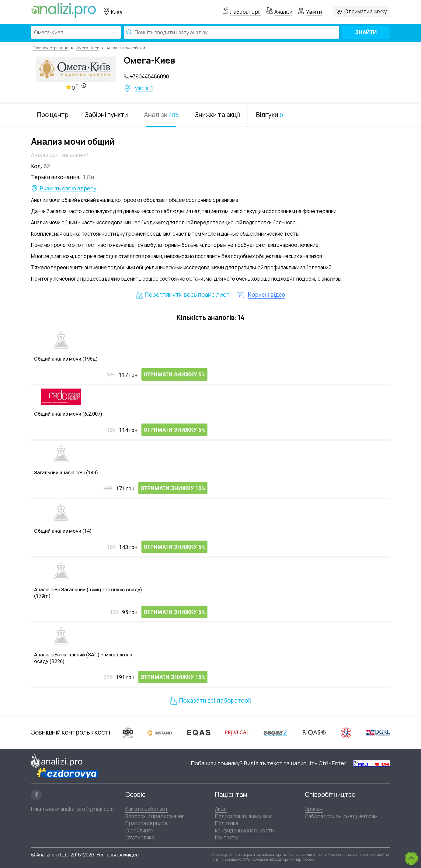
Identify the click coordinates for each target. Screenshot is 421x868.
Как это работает (147, 809)
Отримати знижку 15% (173, 678)
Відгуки (270, 115)
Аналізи (283, 12)
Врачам (314, 809)
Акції (221, 809)
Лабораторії (245, 12)
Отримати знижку (366, 11)
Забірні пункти (106, 115)
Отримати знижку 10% (173, 488)
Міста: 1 (144, 88)
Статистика (140, 837)
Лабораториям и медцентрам (341, 816)
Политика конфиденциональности (244, 826)
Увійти (314, 12)
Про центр (53, 115)
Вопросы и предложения (155, 816)
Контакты (227, 837)
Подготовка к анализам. (244, 816)
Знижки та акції (217, 115)
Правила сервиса (146, 823)
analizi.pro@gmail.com (87, 809)
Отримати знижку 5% (174, 375)
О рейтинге (139, 830)
